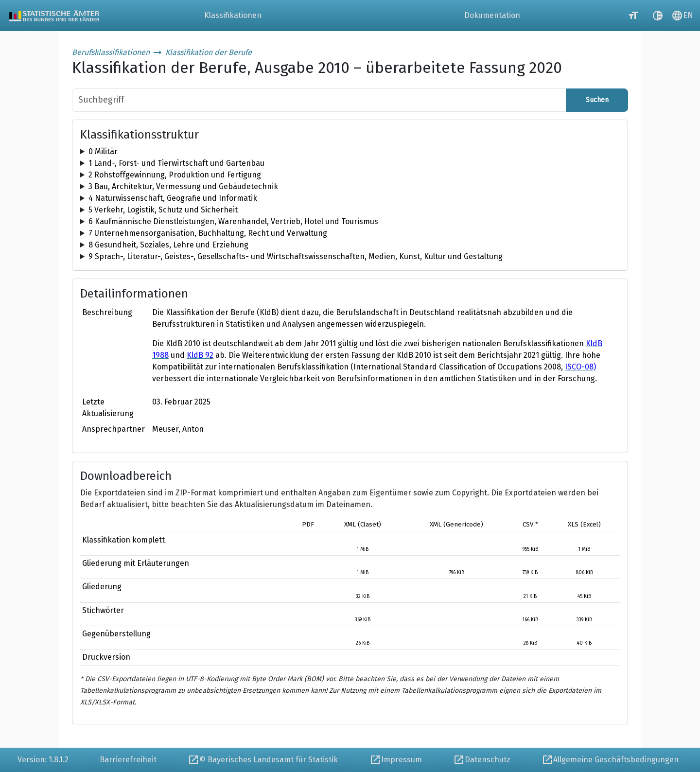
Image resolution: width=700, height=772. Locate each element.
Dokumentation (492, 15)
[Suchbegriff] (319, 100)
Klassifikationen (233, 15)
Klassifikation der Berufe (209, 52)
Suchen (597, 100)
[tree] (350, 152)
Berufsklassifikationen (111, 52)
